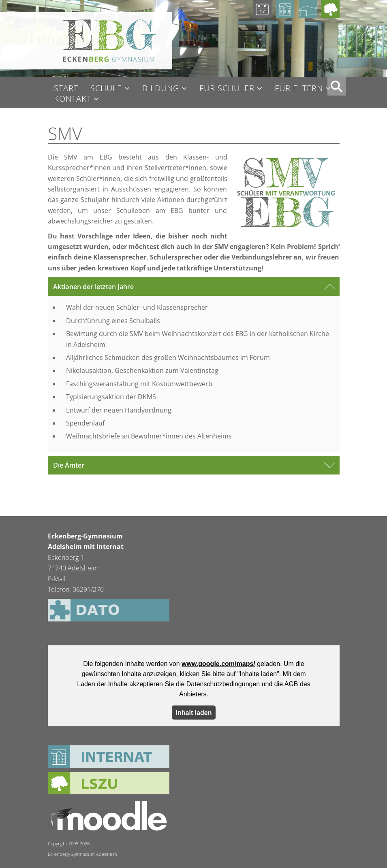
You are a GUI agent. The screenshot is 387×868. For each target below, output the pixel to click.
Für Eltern (299, 88)
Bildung (161, 88)
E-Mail (57, 579)
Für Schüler (227, 88)
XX (337, 86)
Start (66, 88)
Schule (106, 88)
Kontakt (73, 99)
